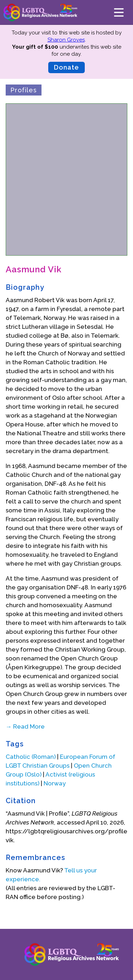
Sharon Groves (66, 40)
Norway (55, 783)
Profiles (24, 90)
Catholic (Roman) (31, 757)
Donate (66, 67)
